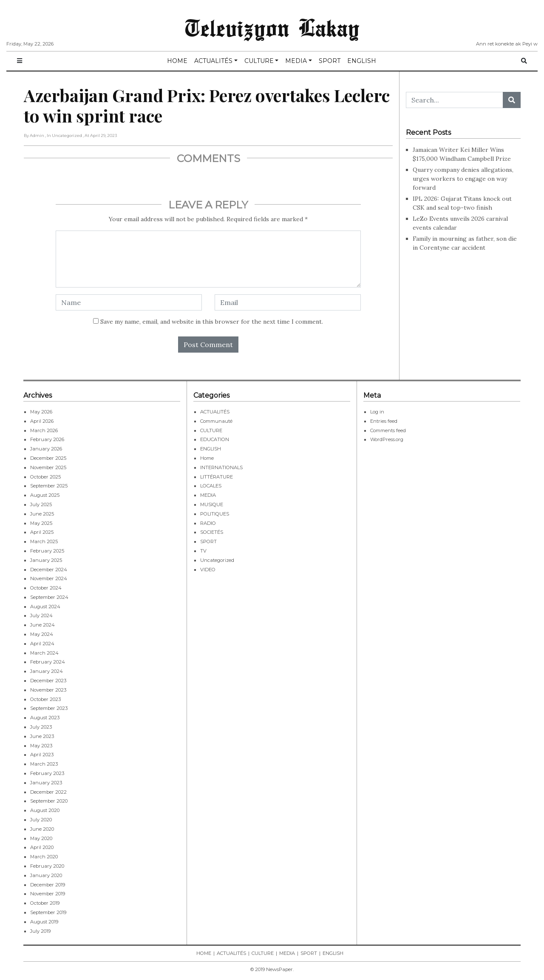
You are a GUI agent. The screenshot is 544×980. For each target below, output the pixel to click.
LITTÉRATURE (217, 477)
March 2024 (44, 653)
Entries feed (384, 421)
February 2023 (47, 773)
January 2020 (46, 875)
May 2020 (41, 838)
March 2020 (44, 857)
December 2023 (48, 681)
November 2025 (48, 467)
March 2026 (44, 430)
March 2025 (44, 541)
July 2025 (41, 504)
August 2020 (45, 810)
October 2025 (45, 477)
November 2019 (48, 894)
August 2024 (45, 607)
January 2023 (46, 783)
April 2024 (42, 644)
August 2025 (45, 495)
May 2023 (41, 746)
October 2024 (46, 588)
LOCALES (211, 486)
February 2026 (47, 439)
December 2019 (48, 885)
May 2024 (42, 634)
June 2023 (42, 736)
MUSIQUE (212, 504)
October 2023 (45, 699)
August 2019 (44, 922)
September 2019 (48, 912)
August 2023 (45, 718)
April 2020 (42, 847)
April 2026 (42, 421)
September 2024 (49, 597)
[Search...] (455, 100)
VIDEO (208, 570)
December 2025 (48, 458)
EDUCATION (215, 439)
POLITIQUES (215, 514)
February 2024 (48, 662)
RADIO (208, 523)
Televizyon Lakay (272, 27)
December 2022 (48, 792)
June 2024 (42, 625)
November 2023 (48, 690)
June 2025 (42, 514)
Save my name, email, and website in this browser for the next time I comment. (212, 322)
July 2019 (40, 931)
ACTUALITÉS (213, 61)
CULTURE (259, 61)
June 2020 (42, 829)
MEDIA (296, 61)
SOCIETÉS (212, 532)
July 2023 (41, 727)
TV (203, 551)
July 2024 (41, 615)
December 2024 (49, 570)
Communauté (216, 421)
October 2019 (45, 903)
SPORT (330, 61)
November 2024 (49, 578)
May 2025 (41, 523)
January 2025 (46, 560)
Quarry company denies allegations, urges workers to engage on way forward (463, 179)
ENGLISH (362, 61)
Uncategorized (217, 560)
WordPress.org (387, 439)
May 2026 (41, 412)
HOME (177, 61)
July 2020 (41, 820)
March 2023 (44, 764)
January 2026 (46, 449)
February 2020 (47, 866)
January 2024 (47, 671)
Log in (377, 412)
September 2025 (49, 486)
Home (207, 458)
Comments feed (388, 430)
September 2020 (49, 801)
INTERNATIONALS (221, 467)
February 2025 (47, 551)
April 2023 (42, 755)
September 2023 (49, 708)
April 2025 (42, 532)
